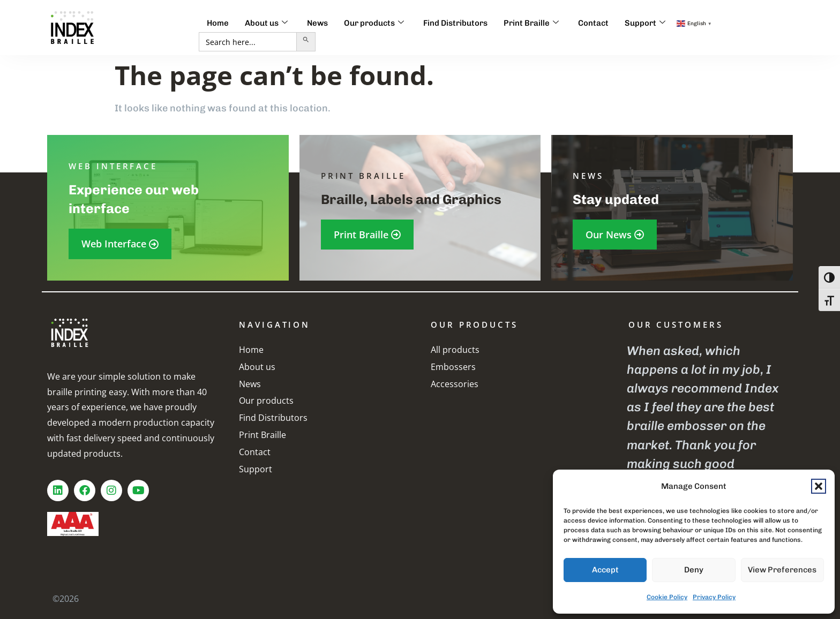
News (317, 23)
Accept (605, 570)
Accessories (455, 384)
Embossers (453, 367)
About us (266, 23)
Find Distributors (455, 23)
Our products (374, 23)
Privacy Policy (714, 597)
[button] (819, 486)
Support (645, 23)
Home (218, 23)
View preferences (782, 570)
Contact (593, 23)
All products (455, 350)
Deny (694, 570)
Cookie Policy (667, 597)
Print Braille (531, 23)
